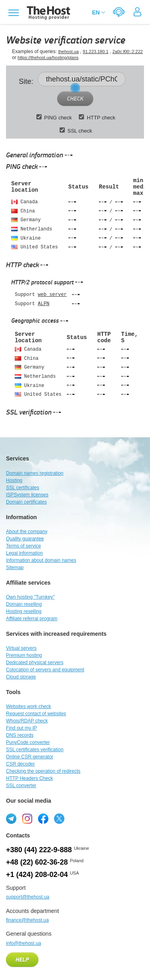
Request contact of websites (36, 714)
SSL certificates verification (35, 750)
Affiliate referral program (32, 619)
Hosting (14, 480)
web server (52, 295)
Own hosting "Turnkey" (30, 597)
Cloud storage (21, 677)
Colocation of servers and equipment (45, 670)
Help (22, 960)
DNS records (20, 735)
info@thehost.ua (24, 943)
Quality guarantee (25, 539)
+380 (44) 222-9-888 (39, 850)
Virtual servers (21, 648)
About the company (27, 532)
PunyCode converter (28, 742)
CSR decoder (20, 764)
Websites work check (28, 706)
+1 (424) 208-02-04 (37, 875)
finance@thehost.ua (27, 920)
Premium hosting (24, 655)
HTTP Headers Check (29, 778)
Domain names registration (35, 473)
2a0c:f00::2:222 (128, 52)
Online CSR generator (30, 757)
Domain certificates (26, 502)
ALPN (44, 304)
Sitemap (15, 567)
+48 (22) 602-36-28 (37, 862)
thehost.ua (68, 52)
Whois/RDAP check (27, 721)
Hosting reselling (24, 611)
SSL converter (21, 786)
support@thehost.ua (28, 897)
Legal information (24, 553)
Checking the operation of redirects (43, 771)
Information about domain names (41, 560)
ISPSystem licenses (27, 495)
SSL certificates (23, 488)
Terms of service (23, 546)
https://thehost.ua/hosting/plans (48, 58)
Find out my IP (21, 728)
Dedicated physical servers (35, 663)
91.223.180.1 (96, 52)
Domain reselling (24, 604)
